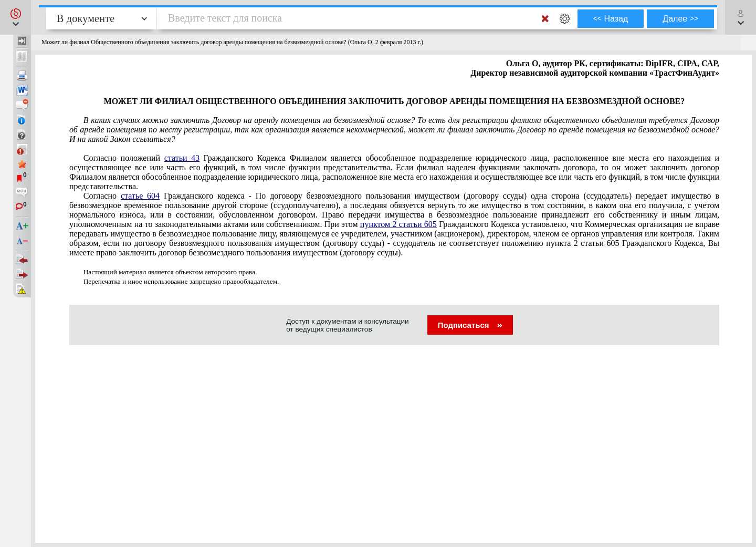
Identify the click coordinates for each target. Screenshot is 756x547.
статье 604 (140, 196)
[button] (15, 17)
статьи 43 (182, 158)
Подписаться (470, 325)
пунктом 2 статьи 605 (398, 224)
